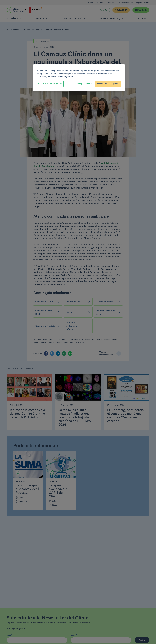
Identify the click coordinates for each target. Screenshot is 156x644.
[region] (79, 78)
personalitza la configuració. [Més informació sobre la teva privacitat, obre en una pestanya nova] (60, 77)
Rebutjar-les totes (84, 84)
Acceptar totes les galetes (108, 84)
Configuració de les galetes (50, 84)
